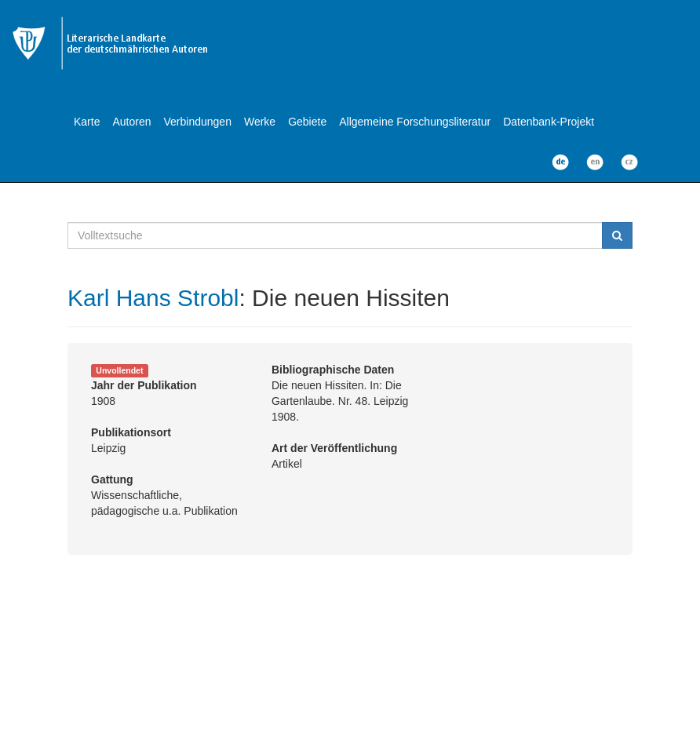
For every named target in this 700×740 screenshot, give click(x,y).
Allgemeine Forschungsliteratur (415, 122)
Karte (87, 122)
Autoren (131, 122)
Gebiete (307, 122)
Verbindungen (198, 122)
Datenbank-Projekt (549, 122)
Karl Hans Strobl (153, 298)
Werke (260, 122)
